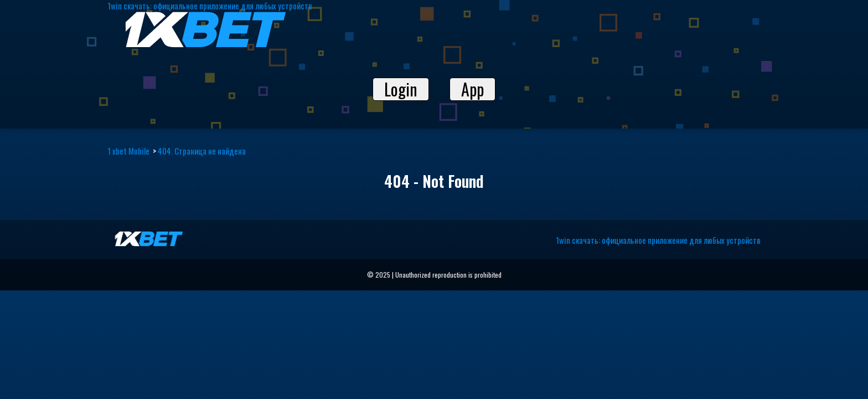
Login (401, 89)
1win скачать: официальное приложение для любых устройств (658, 240)
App (472, 89)
